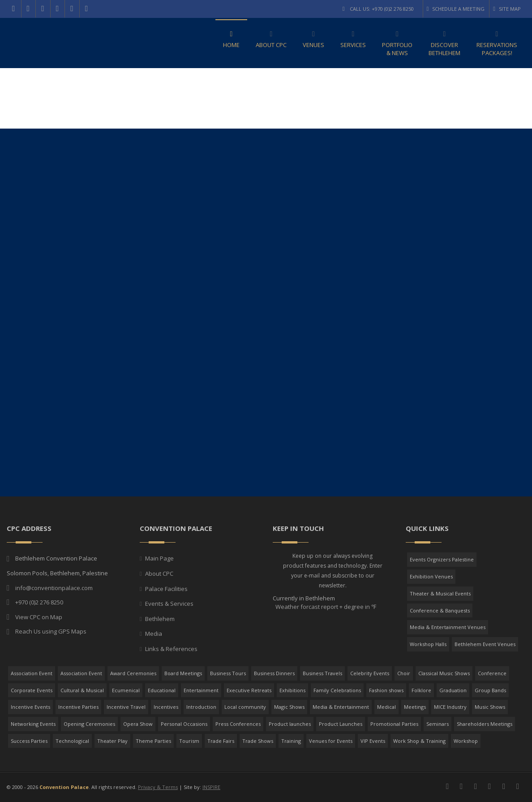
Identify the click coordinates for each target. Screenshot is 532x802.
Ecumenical (126, 690)
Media (154, 634)
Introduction (201, 707)
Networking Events (33, 724)
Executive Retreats (249, 690)
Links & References (171, 649)
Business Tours (228, 673)
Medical (386, 707)
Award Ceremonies (133, 673)
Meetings (415, 707)
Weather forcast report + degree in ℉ (325, 607)
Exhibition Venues (431, 576)
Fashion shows (386, 690)
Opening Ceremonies (89, 724)
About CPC (159, 573)
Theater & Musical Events (440, 593)
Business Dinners (274, 673)
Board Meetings (183, 673)
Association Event (32, 673)
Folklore (421, 690)
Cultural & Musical (82, 690)
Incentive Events (30, 707)
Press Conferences (238, 724)
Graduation (453, 690)
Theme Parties (153, 741)
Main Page (159, 558)
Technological (72, 741)
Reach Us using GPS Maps (51, 631)
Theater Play (112, 741)
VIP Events (373, 741)
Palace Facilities (166, 589)
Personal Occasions (184, 724)
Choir (404, 673)
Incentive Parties (78, 707)
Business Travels (322, 673)
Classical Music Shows (444, 673)
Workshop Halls (428, 644)
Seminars (438, 724)
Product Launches (341, 724)
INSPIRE (211, 787)
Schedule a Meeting (456, 9)
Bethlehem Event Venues (485, 644)
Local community (245, 707)
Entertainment (201, 690)
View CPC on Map (39, 617)
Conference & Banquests (440, 610)
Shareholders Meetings (485, 724)
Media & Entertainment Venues (448, 627)
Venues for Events (331, 741)
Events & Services (169, 604)
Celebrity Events (370, 673)
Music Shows (490, 707)
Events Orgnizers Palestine (442, 559)
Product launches (290, 724)
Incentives (166, 707)
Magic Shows (289, 707)
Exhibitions (292, 690)
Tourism (189, 741)
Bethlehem (160, 619)
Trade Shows (258, 741)
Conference (492, 673)
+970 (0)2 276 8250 (39, 602)
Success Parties (29, 741)
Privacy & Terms (158, 787)
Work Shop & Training (419, 741)
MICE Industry (450, 707)
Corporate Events (32, 690)
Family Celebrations (337, 690)
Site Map (507, 9)
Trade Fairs (221, 741)
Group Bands (490, 690)
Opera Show (138, 724)
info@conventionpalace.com (54, 588)
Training (291, 741)
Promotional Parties (394, 724)
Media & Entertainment (341, 707)
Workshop (466, 741)
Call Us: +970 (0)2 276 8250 (378, 9)
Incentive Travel (126, 707)
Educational (162, 690)
